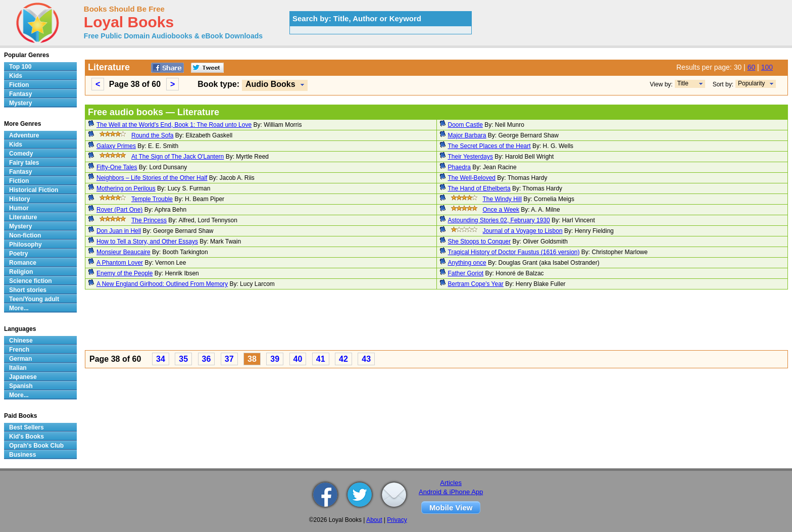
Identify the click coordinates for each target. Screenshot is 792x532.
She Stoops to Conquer (480, 241)
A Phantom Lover (120, 263)
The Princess (149, 220)
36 (207, 359)
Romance (23, 263)
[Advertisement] (388, 321)
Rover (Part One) (119, 210)
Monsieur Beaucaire (123, 252)
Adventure (24, 135)
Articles (451, 483)
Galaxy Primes (116, 146)
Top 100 (20, 67)
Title (683, 83)
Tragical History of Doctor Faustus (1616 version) (514, 252)
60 (752, 67)
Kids (16, 76)
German (20, 359)
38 (252, 359)
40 (298, 359)
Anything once (467, 263)
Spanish (21, 386)
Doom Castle (465, 125)
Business (22, 455)
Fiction (19, 85)
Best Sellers (27, 427)
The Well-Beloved (472, 178)
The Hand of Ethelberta (479, 188)
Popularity (751, 83)
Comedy (21, 154)
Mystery (20, 103)
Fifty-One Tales (117, 167)
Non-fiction (25, 235)
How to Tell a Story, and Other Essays (147, 241)
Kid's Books (27, 437)
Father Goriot (466, 273)
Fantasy (20, 94)
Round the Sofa (152, 135)
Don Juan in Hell (119, 231)
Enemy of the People (125, 273)
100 (767, 67)
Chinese (21, 341)
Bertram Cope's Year (476, 284)
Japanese (23, 377)
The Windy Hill (502, 199)
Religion (21, 272)
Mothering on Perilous (126, 188)
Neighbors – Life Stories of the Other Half (152, 178)
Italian (18, 368)
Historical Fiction (34, 190)
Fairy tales (24, 163)
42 (343, 359)
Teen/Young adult (34, 299)
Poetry (18, 254)
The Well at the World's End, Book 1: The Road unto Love (174, 125)
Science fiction (31, 281)
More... (19, 308)
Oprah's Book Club (36, 446)
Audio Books (270, 84)
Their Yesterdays (471, 157)
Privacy (397, 520)
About (374, 520)
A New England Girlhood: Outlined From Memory (162, 284)
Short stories (28, 290)
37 (229, 359)
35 (183, 359)
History (19, 199)
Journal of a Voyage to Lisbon (523, 231)
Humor (19, 208)
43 (366, 359)
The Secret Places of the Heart (489, 146)
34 (161, 359)
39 (275, 359)
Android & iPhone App (451, 492)
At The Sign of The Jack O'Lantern (178, 157)
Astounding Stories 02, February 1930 (499, 220)
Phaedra (459, 167)
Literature (23, 217)
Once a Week (501, 210)
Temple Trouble (152, 199)
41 (321, 359)
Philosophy (26, 245)
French (19, 350)
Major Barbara (467, 135)
